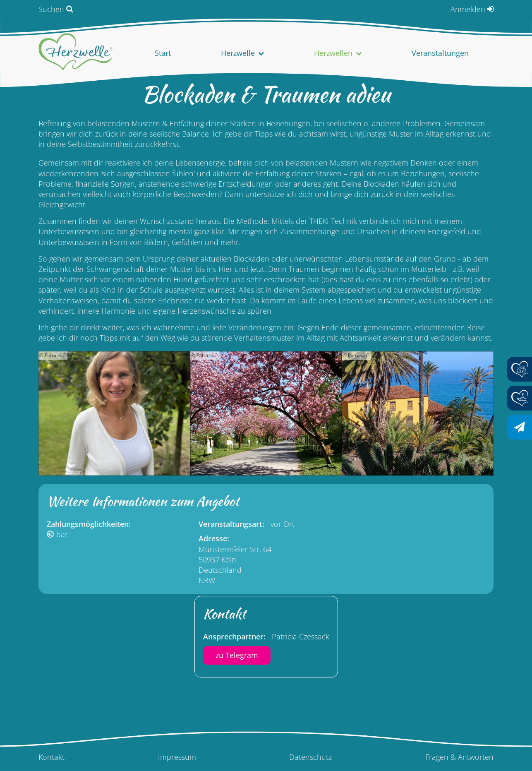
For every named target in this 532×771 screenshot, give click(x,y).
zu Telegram (237, 655)
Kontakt (52, 757)
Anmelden (468, 9)
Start (163, 53)
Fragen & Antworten (459, 757)
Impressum (177, 757)
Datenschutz (310, 757)
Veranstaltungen (440, 53)
